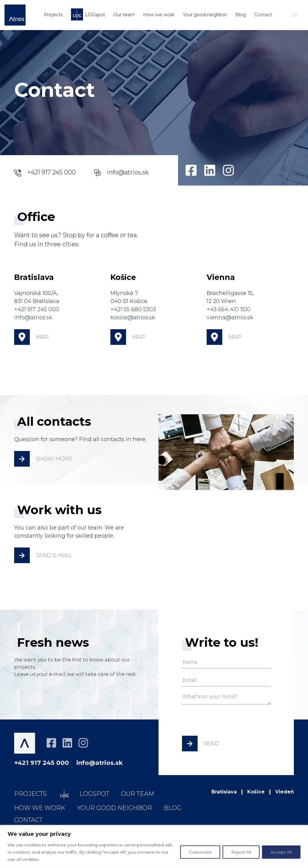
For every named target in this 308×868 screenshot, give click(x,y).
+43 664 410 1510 (229, 309)
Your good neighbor (205, 15)
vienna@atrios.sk (230, 317)
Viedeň (285, 792)
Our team (124, 15)
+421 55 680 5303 (133, 309)
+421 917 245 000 (45, 173)
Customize (200, 852)
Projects (53, 15)
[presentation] (228, 722)
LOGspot (88, 14)
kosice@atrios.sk (133, 317)
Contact (263, 15)
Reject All (241, 852)
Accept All (281, 852)
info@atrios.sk (121, 173)
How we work (159, 15)
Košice (256, 792)
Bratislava (224, 792)
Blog (240, 15)
